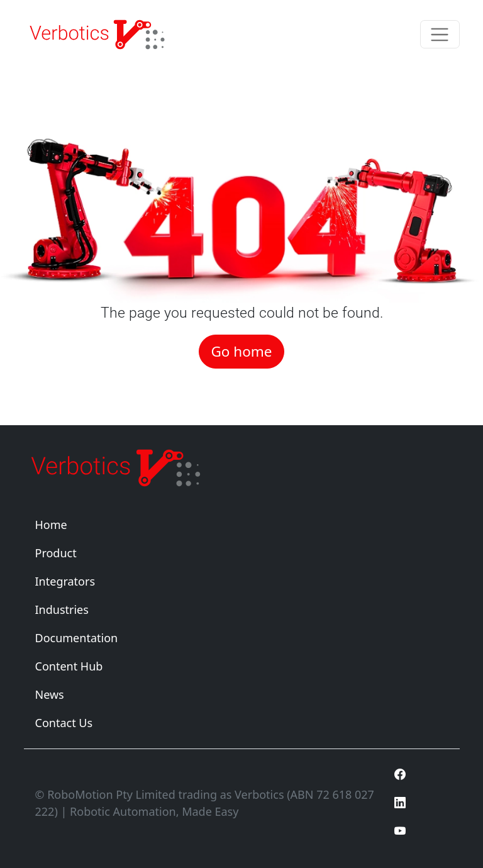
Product (56, 553)
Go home (241, 351)
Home (51, 525)
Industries (62, 609)
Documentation (77, 638)
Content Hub (69, 666)
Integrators (65, 581)
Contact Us (64, 723)
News (50, 694)
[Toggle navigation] (440, 34)
